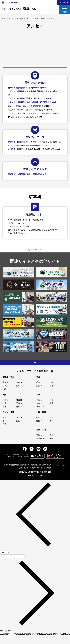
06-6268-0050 (35, 250)
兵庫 (52, 400)
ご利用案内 (8, 465)
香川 (52, 421)
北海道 (6, 382)
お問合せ (22, 468)
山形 (18, 386)
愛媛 (38, 421)
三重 (52, 386)
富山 (18, 418)
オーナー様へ (39, 468)
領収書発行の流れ (42, 465)
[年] (13, 556)
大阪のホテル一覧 (17, 19)
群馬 (18, 407)
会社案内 (30, 468)
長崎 (52, 435)
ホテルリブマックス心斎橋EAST (37, 19)
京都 (38, 403)
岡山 (38, 418)
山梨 (18, 421)
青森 (18, 382)
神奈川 (19, 400)
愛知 (38, 386)
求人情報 (48, 468)
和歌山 (39, 407)
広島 (52, 418)
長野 (5, 424)
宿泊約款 (31, 465)
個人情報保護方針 (20, 465)
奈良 (52, 403)
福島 (5, 389)
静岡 (52, 382)
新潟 (5, 418)
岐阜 (38, 382)
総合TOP (5, 19)
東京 (5, 400)
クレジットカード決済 (57, 465)
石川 (5, 421)
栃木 (5, 407)
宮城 (5, 386)
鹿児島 (39, 438)
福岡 (38, 435)
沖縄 (52, 438)
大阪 (38, 400)
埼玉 (5, 403)
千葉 (18, 403)
